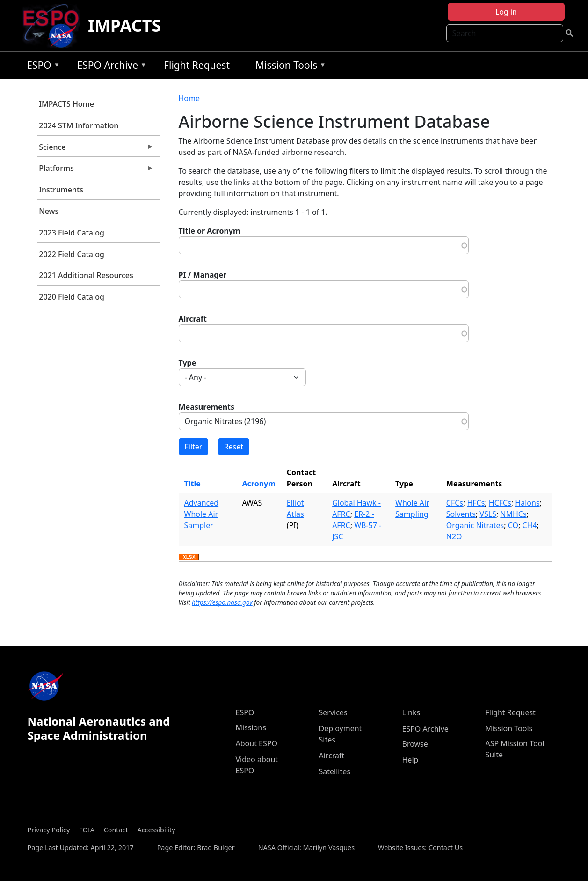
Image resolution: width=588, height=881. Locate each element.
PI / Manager (203, 275)
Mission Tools (288, 67)
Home (189, 98)
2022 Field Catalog (72, 254)
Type (188, 363)
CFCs (455, 503)
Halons (527, 503)
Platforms (96, 170)
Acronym (259, 484)
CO (513, 525)
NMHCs (513, 514)
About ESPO (257, 743)
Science (96, 149)
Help (410, 760)
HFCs (476, 503)
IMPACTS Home (66, 104)
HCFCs (500, 503)
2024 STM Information (79, 125)
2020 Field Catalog (72, 297)
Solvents (461, 514)
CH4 (529, 525)
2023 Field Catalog (72, 233)
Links (411, 712)
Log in (506, 12)
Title (192, 484)
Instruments (61, 190)
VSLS (488, 514)
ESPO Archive (110, 67)
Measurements (207, 407)
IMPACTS (124, 26)
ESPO (41, 67)
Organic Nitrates (475, 525)
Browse (415, 744)
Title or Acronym (210, 231)
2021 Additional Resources (86, 275)
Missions (251, 727)
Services (333, 712)
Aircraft (193, 319)
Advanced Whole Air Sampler (202, 514)
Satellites (335, 771)
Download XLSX (189, 558)
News (49, 211)
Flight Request (197, 65)
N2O (454, 536)
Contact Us (446, 848)
